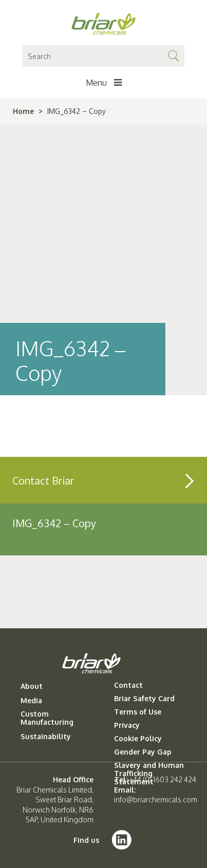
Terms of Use (138, 712)
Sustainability (46, 737)
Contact (128, 685)
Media (31, 701)
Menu (104, 83)
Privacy (127, 725)
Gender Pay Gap (143, 752)
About (32, 686)
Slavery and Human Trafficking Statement (149, 774)
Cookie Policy (138, 739)
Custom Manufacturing (47, 718)
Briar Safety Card (144, 699)
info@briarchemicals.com (156, 799)
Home (23, 111)
